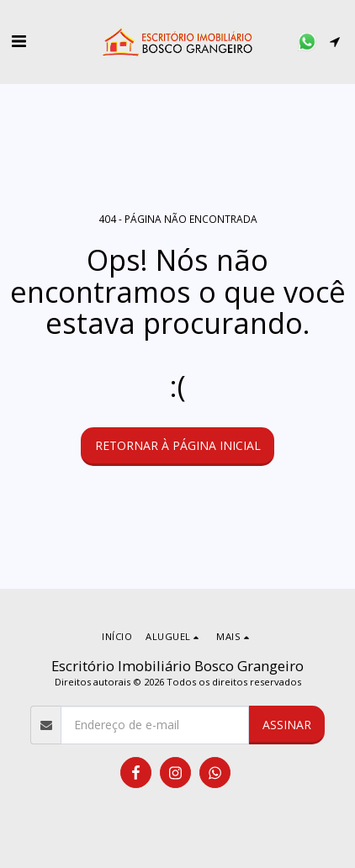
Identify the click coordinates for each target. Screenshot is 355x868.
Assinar (287, 725)
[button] (19, 41)
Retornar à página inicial (178, 445)
